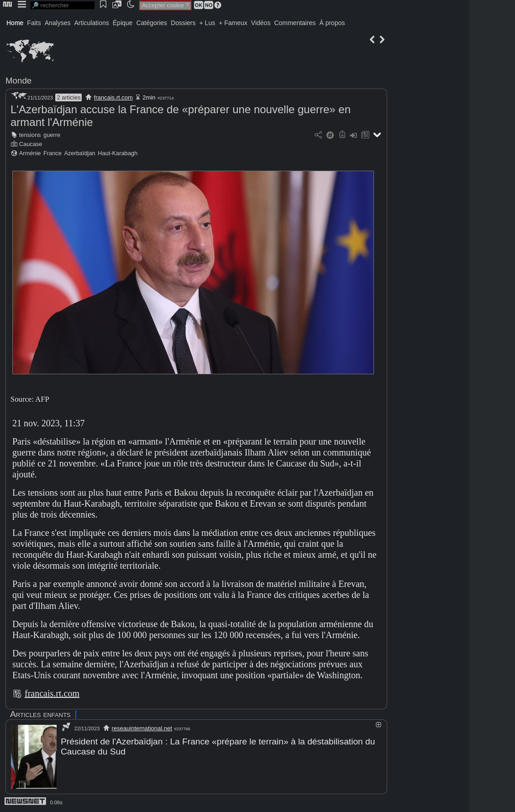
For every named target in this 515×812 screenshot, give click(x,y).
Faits (34, 23)
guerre (52, 135)
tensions (30, 135)
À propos (332, 23)
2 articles (68, 97)
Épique (123, 23)
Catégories (152, 23)
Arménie (30, 153)
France (53, 153)
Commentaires (295, 23)
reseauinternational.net (142, 728)
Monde (18, 81)
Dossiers (183, 23)
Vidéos (261, 23)
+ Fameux (233, 23)
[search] (63, 5)
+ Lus (208, 23)
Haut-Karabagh (118, 153)
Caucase (31, 144)
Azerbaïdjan (79, 153)
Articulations (92, 23)
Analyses (58, 23)
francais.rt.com (113, 97)
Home (15, 23)
